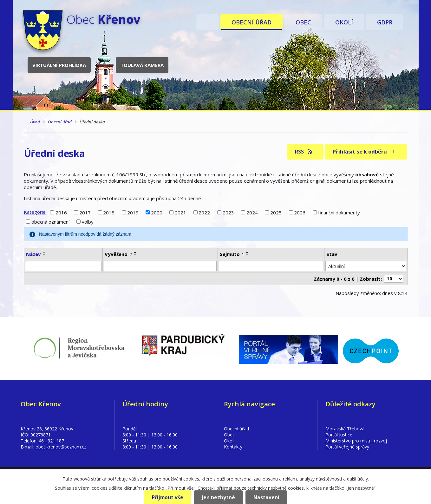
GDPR (385, 22)
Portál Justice (339, 435)
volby (88, 222)
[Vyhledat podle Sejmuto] (271, 266)
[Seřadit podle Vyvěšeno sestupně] (135, 255)
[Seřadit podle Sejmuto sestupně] (248, 255)
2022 (204, 212)
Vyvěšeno (118, 254)
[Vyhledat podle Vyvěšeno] (160, 266)
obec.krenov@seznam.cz (61, 447)
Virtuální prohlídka (59, 65)
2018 (109, 212)
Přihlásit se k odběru (364, 151)
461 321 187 (51, 441)
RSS (304, 151)
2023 (228, 212)
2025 (276, 212)
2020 (157, 212)
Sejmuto (232, 254)
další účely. (358, 479)
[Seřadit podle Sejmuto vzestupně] (248, 252)
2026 (300, 212)
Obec (303, 22)
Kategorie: (35, 212)
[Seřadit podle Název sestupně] (44, 255)
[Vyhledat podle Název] (63, 266)
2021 (180, 212)
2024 (252, 212)
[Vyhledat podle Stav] (366, 266)
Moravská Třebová (345, 429)
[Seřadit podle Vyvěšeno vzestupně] (135, 252)
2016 (61, 212)
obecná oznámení (50, 222)
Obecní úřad (251, 22)
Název (33, 254)
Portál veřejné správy (347, 447)
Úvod (207, 22)
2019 (133, 212)
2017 (85, 212)
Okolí (344, 22)
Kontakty (233, 447)
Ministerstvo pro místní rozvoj (356, 441)
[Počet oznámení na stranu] (394, 279)
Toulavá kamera (142, 65)
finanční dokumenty (339, 212)
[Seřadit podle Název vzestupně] (44, 252)
